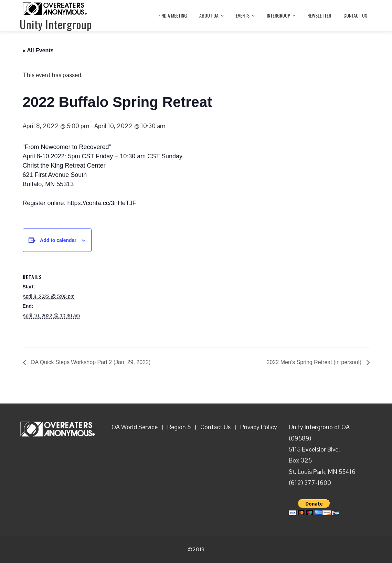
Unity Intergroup (56, 24)
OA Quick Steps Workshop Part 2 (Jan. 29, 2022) (90, 362)
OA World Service (135, 427)
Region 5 (179, 427)
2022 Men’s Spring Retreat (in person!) (315, 362)
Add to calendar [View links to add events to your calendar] (58, 240)
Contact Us (215, 427)
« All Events (38, 50)
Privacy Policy (259, 427)
